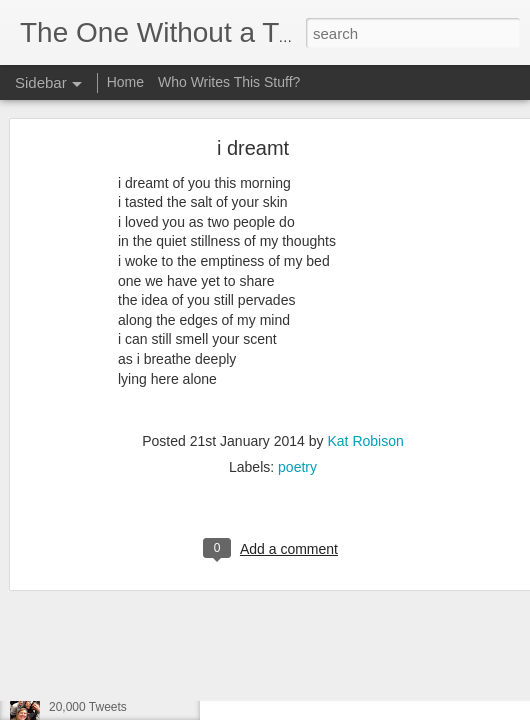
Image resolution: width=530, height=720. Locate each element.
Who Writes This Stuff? (229, 82)
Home (125, 82)
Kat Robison (365, 367)
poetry (297, 393)
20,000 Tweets (88, 707)
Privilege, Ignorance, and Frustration (145, 662)
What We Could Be (100, 617)
